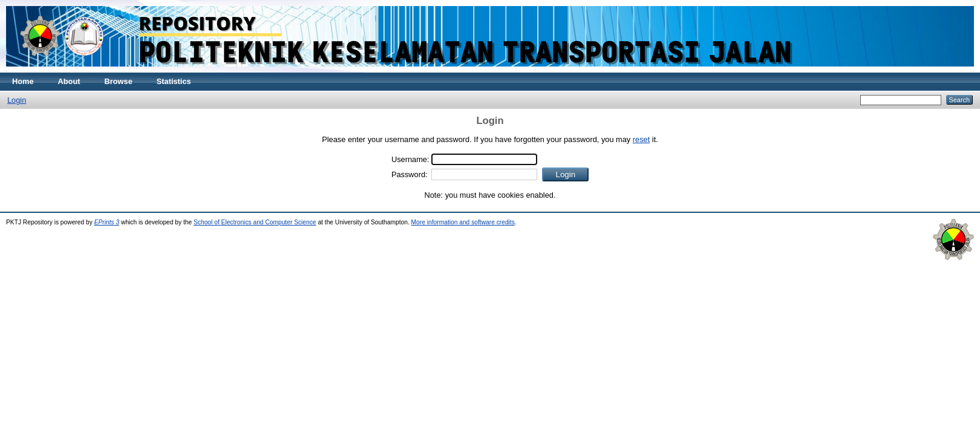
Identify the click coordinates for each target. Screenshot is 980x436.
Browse (119, 81)
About (69, 81)
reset (641, 139)
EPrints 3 (107, 222)
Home (23, 81)
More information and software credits (463, 222)
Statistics (174, 81)
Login (17, 100)
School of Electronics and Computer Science (255, 222)
